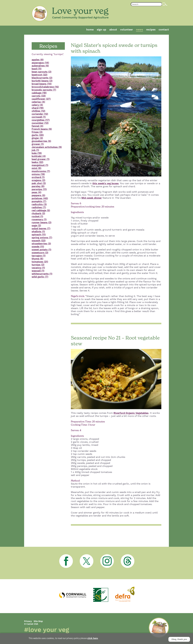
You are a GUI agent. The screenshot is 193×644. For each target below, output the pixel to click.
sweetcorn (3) (40, 253)
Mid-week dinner (92, 198)
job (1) (35, 150)
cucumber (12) (40, 123)
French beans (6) (42, 129)
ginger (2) (37, 138)
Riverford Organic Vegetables (131, 413)
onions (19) (38, 174)
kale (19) (37, 153)
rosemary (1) (39, 219)
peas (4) (36, 192)
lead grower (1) (41, 159)
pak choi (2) (39, 183)
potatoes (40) (40, 198)
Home (90, 30)
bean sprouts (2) (42, 72)
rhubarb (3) (38, 213)
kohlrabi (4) (39, 156)
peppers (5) (38, 195)
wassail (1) (38, 271)
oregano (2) (38, 180)
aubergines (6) (40, 66)
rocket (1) (37, 216)
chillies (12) (38, 111)
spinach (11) (39, 235)
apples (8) (38, 60)
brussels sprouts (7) (44, 90)
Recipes (151, 30)
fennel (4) (37, 126)
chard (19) (38, 108)
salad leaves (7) (41, 229)
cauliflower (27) (41, 99)
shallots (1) (38, 232)
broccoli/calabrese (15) (45, 87)
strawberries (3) (41, 244)
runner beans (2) (42, 223)
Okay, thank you (179, 639)
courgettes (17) (41, 120)
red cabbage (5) (41, 210)
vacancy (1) (38, 268)
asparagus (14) (40, 63)
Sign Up (101, 30)
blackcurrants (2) (42, 78)
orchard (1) (38, 177)
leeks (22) (37, 162)
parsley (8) (38, 186)
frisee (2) (37, 132)
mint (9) (36, 168)
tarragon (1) (39, 256)
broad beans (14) (42, 84)
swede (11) (38, 247)
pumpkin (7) (39, 201)
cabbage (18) (39, 93)
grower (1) (38, 144)
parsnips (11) (39, 189)
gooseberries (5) (41, 141)
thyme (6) (37, 259)
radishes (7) (39, 207)
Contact (164, 30)
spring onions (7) (42, 238)
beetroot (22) (40, 75)
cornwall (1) (39, 117)
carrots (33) (39, 96)
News (139, 30)
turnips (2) (38, 265)
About (113, 30)
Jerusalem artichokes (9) (47, 147)
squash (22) (39, 241)
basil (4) (37, 69)
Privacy (28, 621)
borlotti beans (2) (42, 81)
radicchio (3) (39, 204)
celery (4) (37, 105)
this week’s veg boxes (106, 183)
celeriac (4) (38, 102)
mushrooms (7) (41, 171)
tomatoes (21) (40, 262)
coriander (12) (40, 114)
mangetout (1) (40, 165)
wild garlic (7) (40, 277)
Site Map (38, 621)
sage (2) (36, 226)
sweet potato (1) (41, 250)
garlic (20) (38, 135)
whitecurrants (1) (42, 274)
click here (93, 638)
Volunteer (127, 30)
